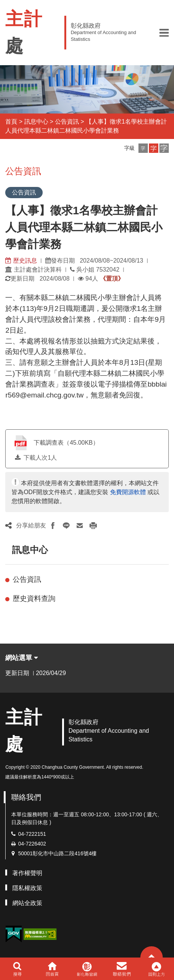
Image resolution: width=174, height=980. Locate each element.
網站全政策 (27, 903)
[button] (164, 33)
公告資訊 (67, 122)
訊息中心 (36, 122)
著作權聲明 (27, 873)
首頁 (11, 122)
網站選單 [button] (22, 658)
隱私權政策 (27, 888)
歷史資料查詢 (34, 598)
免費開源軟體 (128, 492)
